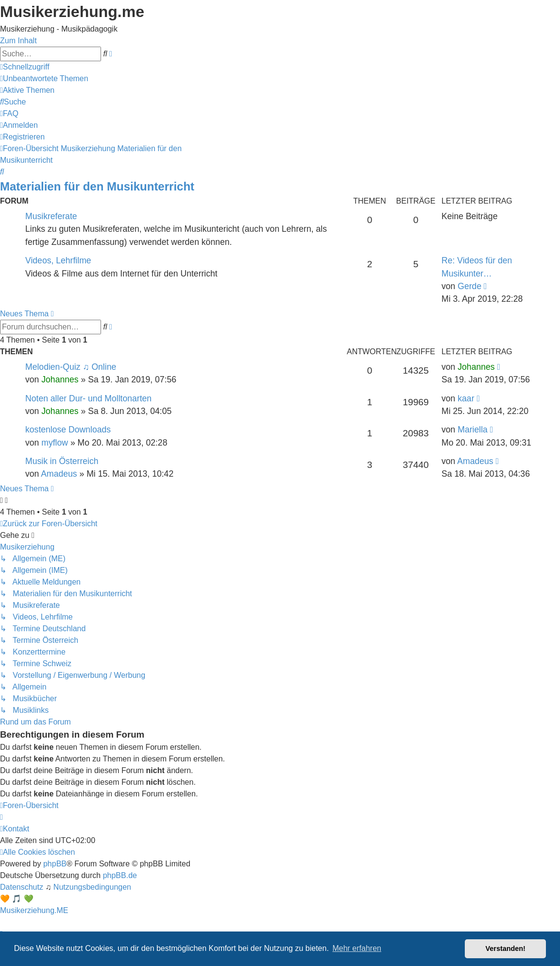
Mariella (473, 430)
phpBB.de (120, 875)
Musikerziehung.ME (34, 910)
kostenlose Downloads (68, 430)
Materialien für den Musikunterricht (97, 186)
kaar (466, 398)
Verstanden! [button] (506, 949)
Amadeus (59, 474)
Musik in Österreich (62, 461)
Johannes (60, 379)
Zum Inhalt (18, 41)
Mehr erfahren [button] (357, 948)
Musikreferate (51, 216)
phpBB (55, 864)
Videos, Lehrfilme (58, 260)
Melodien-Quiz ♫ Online (71, 367)
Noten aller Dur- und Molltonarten (88, 398)
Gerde (469, 286)
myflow (55, 443)
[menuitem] (44, 78)
